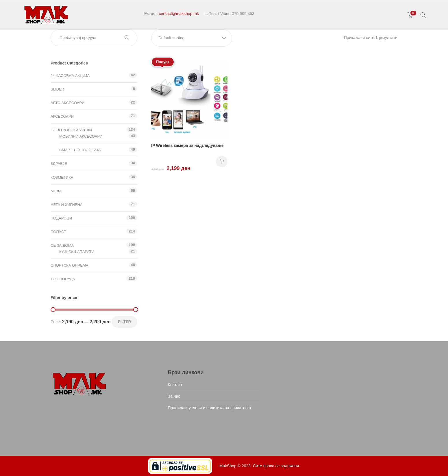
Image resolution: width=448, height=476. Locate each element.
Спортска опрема (69, 265)
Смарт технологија (80, 150)
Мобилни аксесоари (81, 136)
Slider (57, 89)
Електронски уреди (71, 130)
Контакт (175, 385)
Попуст (58, 232)
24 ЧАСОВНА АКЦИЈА (70, 76)
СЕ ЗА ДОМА (62, 245)
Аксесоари (62, 116)
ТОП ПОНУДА (63, 279)
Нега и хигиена (67, 205)
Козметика (62, 177)
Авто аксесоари (67, 103)
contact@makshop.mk (179, 14)
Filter (124, 322)
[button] (192, 38)
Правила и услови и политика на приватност (210, 408)
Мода (56, 191)
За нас (174, 396)
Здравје (59, 164)
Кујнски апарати (77, 252)
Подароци (61, 218)
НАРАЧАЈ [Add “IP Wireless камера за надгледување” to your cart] (222, 161)
